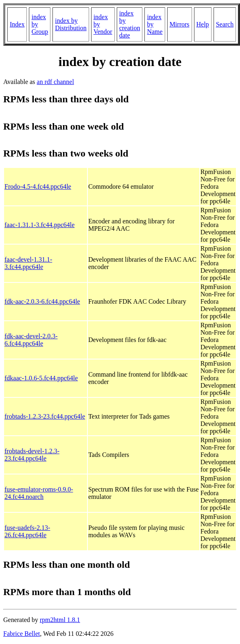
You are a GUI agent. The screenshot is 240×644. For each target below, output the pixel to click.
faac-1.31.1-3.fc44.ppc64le (39, 225)
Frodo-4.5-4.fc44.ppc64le (38, 186)
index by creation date (130, 24)
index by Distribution (71, 24)
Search (225, 24)
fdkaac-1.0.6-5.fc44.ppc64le (41, 378)
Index (17, 24)
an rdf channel (55, 82)
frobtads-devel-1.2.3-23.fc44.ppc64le (32, 455)
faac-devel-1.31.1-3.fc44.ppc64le (28, 263)
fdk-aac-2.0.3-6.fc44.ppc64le (42, 301)
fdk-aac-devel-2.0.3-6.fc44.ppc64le (31, 340)
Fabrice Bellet (22, 634)
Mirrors (180, 24)
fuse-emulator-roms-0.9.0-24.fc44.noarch (39, 493)
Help (203, 24)
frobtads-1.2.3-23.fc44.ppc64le (45, 416)
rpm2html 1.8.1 (60, 620)
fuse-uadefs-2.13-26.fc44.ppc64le (27, 531)
